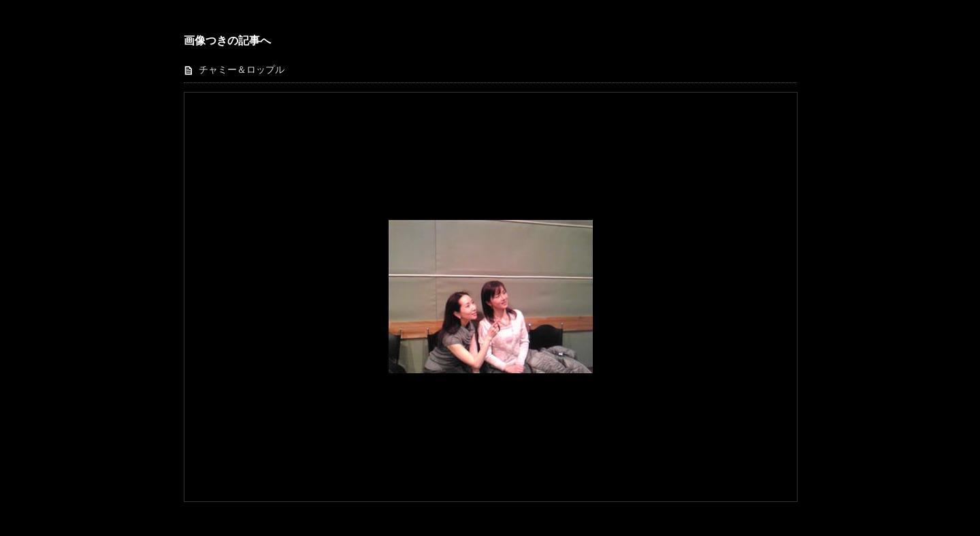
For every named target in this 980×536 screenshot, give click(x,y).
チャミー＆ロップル (242, 70)
